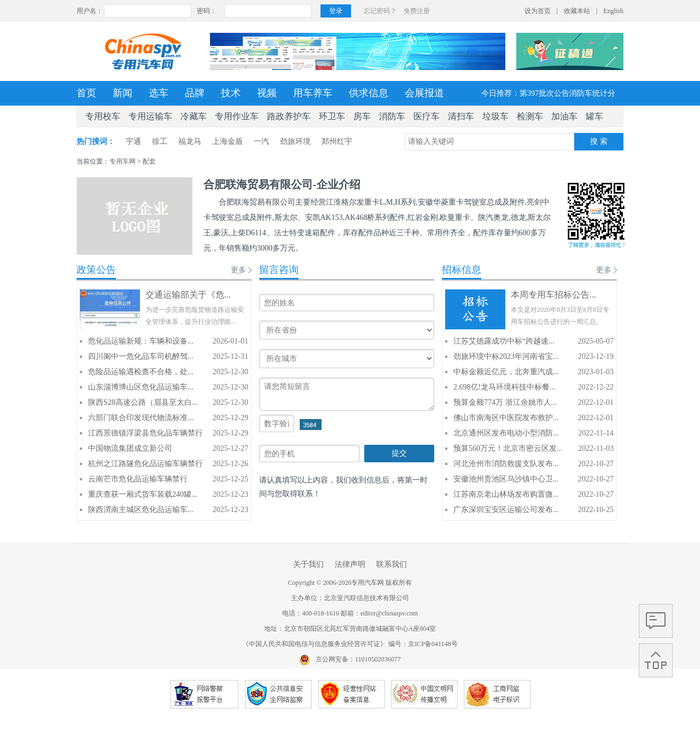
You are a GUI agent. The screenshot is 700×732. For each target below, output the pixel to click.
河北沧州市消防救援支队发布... (506, 464)
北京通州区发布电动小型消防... (506, 433)
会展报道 (424, 93)
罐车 (594, 116)
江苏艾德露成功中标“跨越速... (504, 341)
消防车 (392, 116)
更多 (238, 270)
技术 (231, 93)
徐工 (160, 141)
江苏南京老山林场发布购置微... (506, 494)
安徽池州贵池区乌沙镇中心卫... (506, 479)
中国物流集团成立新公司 (130, 448)
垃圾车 (495, 116)
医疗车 (427, 116)
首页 (86, 93)
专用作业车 (237, 116)
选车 (159, 93)
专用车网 (122, 161)
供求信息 (369, 93)
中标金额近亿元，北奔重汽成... (506, 372)
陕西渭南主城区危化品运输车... (141, 510)
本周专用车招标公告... (553, 295)
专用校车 (103, 116)
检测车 (530, 116)
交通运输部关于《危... (188, 295)
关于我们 (308, 564)
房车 (362, 116)
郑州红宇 (337, 141)
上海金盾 (227, 141)
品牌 (195, 93)
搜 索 (599, 141)
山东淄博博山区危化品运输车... (141, 387)
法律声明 (350, 564)
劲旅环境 (295, 141)
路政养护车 (289, 116)
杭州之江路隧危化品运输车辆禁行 (145, 464)
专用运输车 (150, 116)
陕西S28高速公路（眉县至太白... (143, 402)
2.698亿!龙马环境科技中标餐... (504, 387)
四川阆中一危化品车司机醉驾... (141, 356)
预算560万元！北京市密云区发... (508, 448)
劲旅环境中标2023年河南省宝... (506, 356)
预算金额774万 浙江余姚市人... (505, 402)
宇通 (133, 141)
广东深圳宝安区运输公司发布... (506, 510)
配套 (149, 161)
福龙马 (190, 141)
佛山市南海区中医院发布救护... (506, 418)
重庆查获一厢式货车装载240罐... (143, 494)
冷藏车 (194, 116)
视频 (267, 93)
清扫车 (461, 116)
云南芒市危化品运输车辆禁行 (138, 479)
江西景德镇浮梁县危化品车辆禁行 (145, 433)
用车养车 (313, 93)
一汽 (261, 141)
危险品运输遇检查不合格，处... (141, 372)
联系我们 (392, 564)
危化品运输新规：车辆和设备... (141, 341)
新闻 (122, 93)
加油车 (564, 116)
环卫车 (332, 116)
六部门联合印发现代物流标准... (141, 418)
